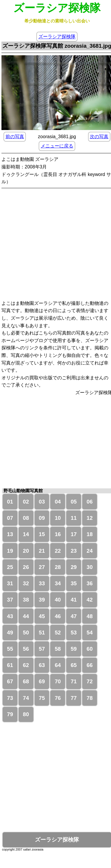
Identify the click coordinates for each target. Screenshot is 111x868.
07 (10, 518)
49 (10, 633)
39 (42, 600)
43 (10, 616)
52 (58, 633)
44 (26, 616)
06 (90, 502)
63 (42, 665)
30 (90, 567)
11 (74, 518)
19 (10, 551)
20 (26, 551)
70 (58, 681)
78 (90, 698)
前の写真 (15, 137)
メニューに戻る (57, 146)
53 (74, 633)
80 (26, 714)
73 (10, 698)
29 (74, 567)
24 (90, 551)
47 (74, 616)
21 (42, 551)
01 (10, 502)
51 (42, 633)
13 (10, 534)
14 (26, 534)
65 (74, 665)
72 (90, 681)
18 (90, 534)
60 (90, 649)
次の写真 (99, 137)
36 (90, 583)
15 (42, 534)
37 (10, 600)
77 (74, 698)
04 (58, 502)
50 (26, 633)
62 (26, 665)
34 (58, 583)
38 (26, 600)
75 (42, 698)
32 (26, 583)
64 (58, 665)
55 (10, 649)
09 (42, 518)
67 (10, 681)
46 (58, 616)
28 (58, 567)
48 (90, 616)
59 (74, 649)
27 (42, 567)
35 (74, 583)
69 (42, 681)
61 (10, 665)
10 (58, 518)
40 (58, 600)
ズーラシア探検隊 (57, 37)
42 (90, 600)
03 (42, 502)
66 (90, 665)
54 (90, 633)
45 (42, 616)
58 (58, 649)
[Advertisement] (54, 245)
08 (26, 518)
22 (58, 551)
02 (26, 502)
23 (74, 551)
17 (74, 534)
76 (58, 698)
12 (90, 518)
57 (42, 649)
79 (10, 714)
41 (74, 600)
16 (58, 534)
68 (26, 681)
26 (26, 567)
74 (26, 698)
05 (74, 502)
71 (74, 681)
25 (10, 567)
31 (10, 583)
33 (42, 583)
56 (26, 649)
